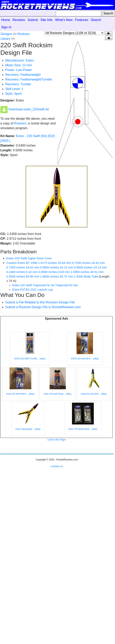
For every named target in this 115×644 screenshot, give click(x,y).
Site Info (46, 20)
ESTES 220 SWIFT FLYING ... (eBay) (30, 359)
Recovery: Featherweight (23, 75)
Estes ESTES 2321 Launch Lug (32, 290)
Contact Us (57, 466)
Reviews (19, 20)
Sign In (6, 27)
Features (82, 20)
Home (6, 20)
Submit (33, 20)
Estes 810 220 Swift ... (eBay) (94, 394)
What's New (64, 20)
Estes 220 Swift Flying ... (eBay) (58, 394)
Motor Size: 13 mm (19, 65)
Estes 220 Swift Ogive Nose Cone (29, 258)
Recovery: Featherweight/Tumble (29, 79)
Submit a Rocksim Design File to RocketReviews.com (43, 307)
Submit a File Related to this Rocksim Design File (40, 302)
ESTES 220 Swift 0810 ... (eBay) (85, 359)
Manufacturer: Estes (20, 60)
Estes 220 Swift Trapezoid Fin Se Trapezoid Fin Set (45, 285)
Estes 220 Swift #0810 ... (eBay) (20, 394)
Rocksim (20, 123)
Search (96, 20)
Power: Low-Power (19, 70)
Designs (6, 34)
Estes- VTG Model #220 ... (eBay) (83, 429)
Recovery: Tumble (18, 84)
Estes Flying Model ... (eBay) (28, 429)
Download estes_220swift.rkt (29, 109)
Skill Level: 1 (14, 89)
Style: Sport (14, 94)
